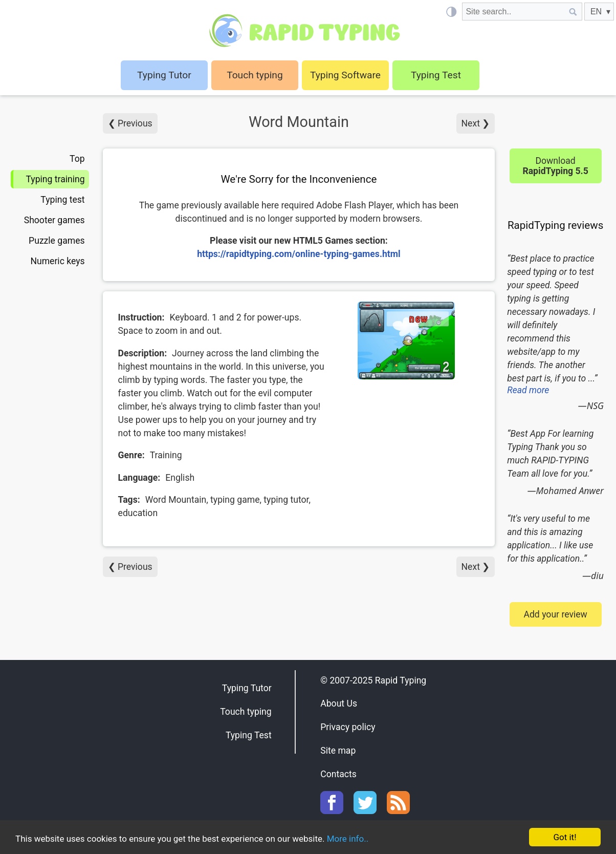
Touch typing (255, 75)
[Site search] (513, 12)
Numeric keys (57, 261)
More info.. (348, 839)
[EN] (599, 12)
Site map (338, 751)
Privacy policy (348, 727)
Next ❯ (476, 123)
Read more (528, 390)
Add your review (555, 614)
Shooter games (54, 220)
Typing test (62, 200)
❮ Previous (130, 123)
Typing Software (345, 75)
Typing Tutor (247, 688)
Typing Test (436, 75)
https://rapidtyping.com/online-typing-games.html (299, 254)
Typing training (55, 179)
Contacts (338, 774)
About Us (339, 703)
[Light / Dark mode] (451, 12)
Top (77, 159)
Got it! (565, 837)
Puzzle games (57, 241)
